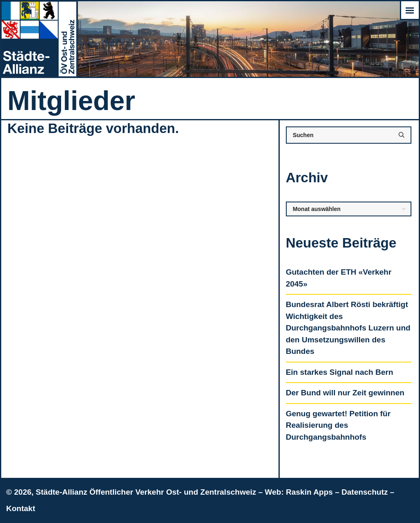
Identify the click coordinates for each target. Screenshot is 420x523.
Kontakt (21, 508)
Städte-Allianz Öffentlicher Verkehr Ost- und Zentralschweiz (146, 492)
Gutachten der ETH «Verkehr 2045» (339, 278)
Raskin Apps (309, 492)
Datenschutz (365, 492)
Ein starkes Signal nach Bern (340, 372)
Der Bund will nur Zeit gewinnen (345, 393)
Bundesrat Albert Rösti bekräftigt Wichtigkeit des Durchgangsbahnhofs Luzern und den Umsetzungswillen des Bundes (348, 328)
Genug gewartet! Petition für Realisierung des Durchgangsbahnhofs (338, 425)
